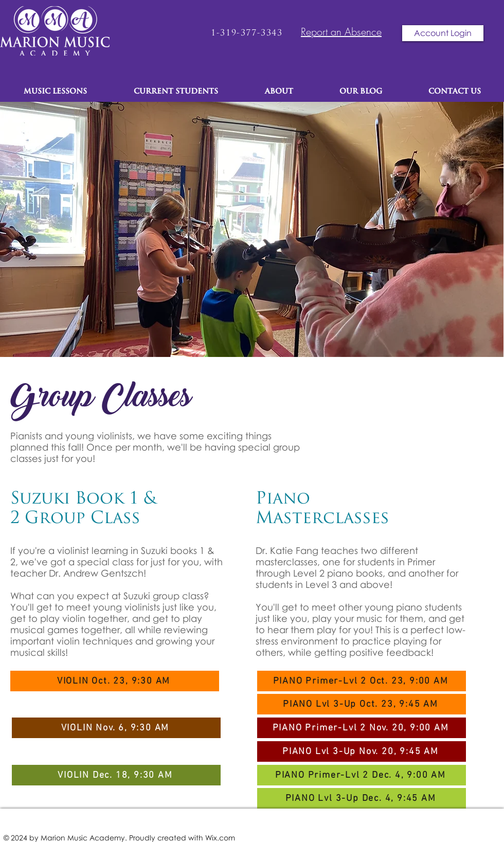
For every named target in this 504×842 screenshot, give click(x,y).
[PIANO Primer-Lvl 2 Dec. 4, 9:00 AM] (362, 775)
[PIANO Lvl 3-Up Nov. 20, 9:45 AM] (362, 751)
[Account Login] (443, 33)
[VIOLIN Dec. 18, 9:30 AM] (116, 775)
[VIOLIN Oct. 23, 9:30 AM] (115, 681)
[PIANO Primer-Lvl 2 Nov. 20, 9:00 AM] (362, 728)
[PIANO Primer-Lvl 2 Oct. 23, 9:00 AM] (362, 681)
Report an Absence (341, 32)
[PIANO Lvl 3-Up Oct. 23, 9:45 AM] (362, 704)
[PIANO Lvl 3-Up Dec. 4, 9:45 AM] (362, 798)
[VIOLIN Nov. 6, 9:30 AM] (116, 728)
